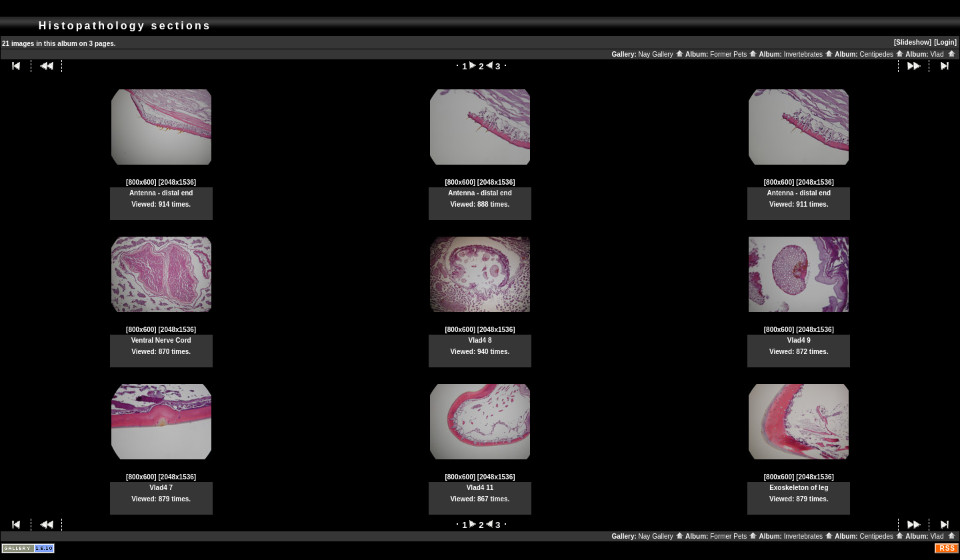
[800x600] (141, 182)
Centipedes (881, 54)
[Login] (945, 42)
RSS (947, 548)
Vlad (943, 54)
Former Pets (734, 54)
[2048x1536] (177, 182)
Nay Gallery (661, 54)
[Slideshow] (913, 42)
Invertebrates (809, 54)
